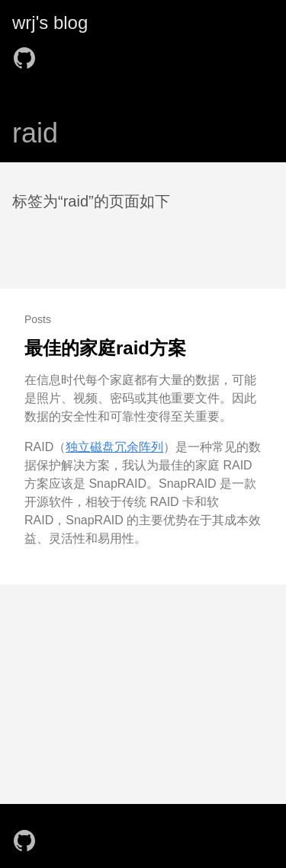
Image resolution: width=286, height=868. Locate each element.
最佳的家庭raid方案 (105, 348)
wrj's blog (50, 22)
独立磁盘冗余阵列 (114, 447)
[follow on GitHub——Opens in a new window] (29, 53)
